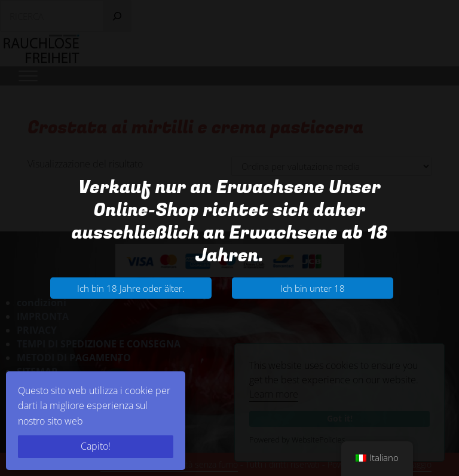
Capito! (96, 446)
